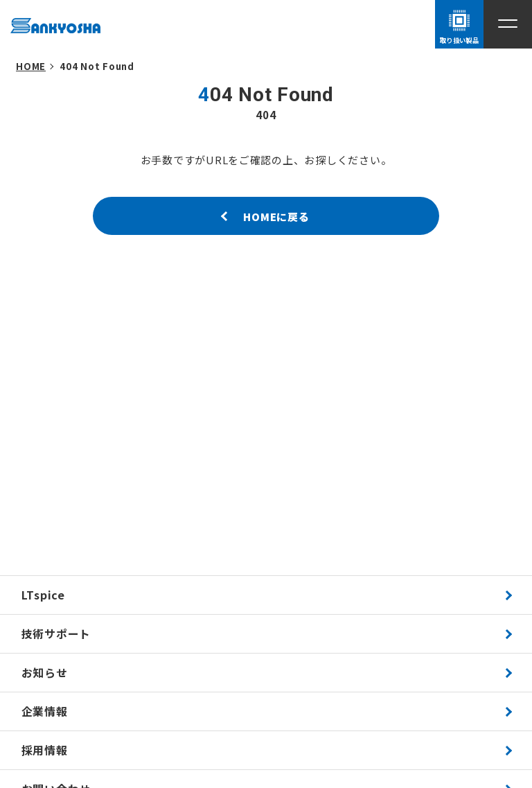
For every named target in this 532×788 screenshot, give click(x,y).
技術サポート (56, 634)
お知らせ (45, 673)
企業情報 (45, 711)
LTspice (43, 595)
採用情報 (45, 750)
